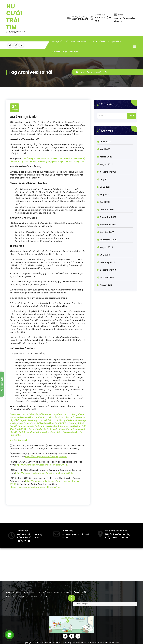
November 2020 (108, 225)
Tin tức (92, 41)
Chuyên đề (114, 41)
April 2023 (105, 149)
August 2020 (106, 247)
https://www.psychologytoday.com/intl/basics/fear (35, 487)
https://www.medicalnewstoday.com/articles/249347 (42, 465)
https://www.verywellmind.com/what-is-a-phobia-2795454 (45, 473)
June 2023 (105, 142)
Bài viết (102, 41)
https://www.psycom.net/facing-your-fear (46, 457)
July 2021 (105, 179)
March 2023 (106, 157)
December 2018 (108, 270)
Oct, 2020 (15, 108)
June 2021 (105, 187)
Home (80, 72)
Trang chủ (57, 41)
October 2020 (107, 232)
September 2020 (109, 240)
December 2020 (108, 217)
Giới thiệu (69, 41)
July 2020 (105, 255)
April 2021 (105, 202)
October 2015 (107, 277)
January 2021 (107, 210)
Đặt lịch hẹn (2, 384)
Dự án (55, 52)
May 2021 (105, 194)
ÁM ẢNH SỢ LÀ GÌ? (23, 117)
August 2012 (106, 285)
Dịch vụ (81, 41)
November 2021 (108, 172)
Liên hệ (73, 52)
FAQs (64, 52)
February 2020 (107, 262)
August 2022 (106, 164)
